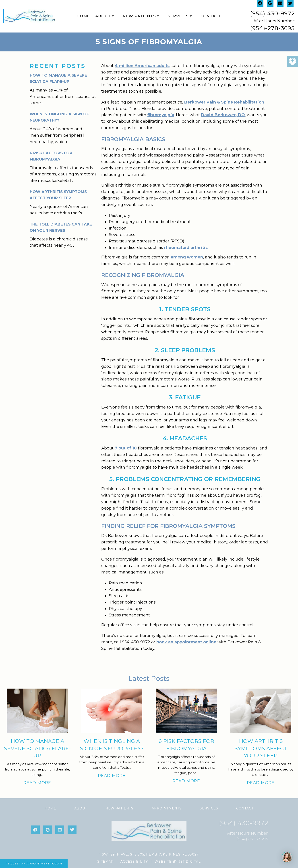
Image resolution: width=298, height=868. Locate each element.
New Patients (139, 16)
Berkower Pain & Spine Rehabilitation (224, 102)
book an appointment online (186, 642)
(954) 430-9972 (272, 13)
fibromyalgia (161, 115)
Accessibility (134, 862)
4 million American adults (142, 66)
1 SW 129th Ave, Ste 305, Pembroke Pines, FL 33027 (149, 854)
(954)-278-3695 (272, 28)
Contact (211, 16)
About (103, 16)
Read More (37, 783)
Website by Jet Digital (178, 862)
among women (187, 257)
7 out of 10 (126, 448)
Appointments (167, 808)
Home (83, 16)
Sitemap (106, 862)
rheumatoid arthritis (186, 248)
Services (178, 16)
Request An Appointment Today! (34, 863)
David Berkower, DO (223, 115)
